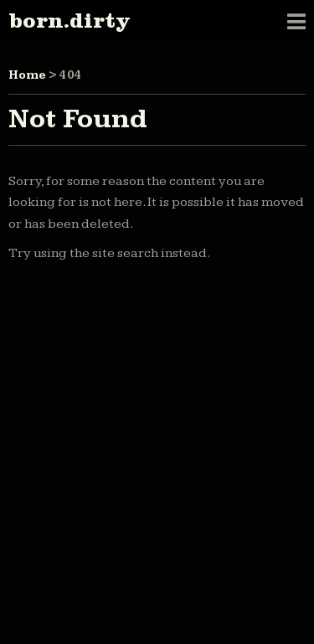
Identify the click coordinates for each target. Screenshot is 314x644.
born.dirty (69, 21)
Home (27, 75)
